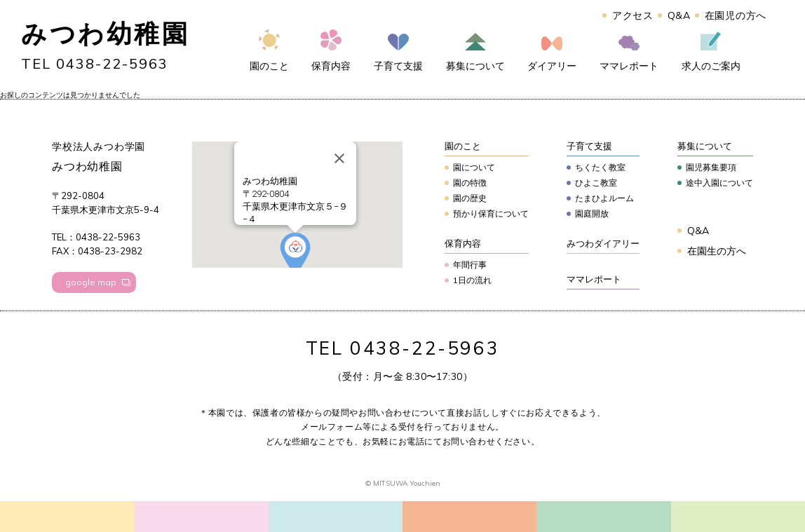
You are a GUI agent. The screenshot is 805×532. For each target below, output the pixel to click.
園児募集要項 (711, 167)
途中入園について (719, 183)
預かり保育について (491, 213)
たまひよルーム (604, 198)
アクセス (633, 15)
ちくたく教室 (600, 167)
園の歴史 (470, 198)
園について (474, 167)
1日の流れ (472, 280)
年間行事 (470, 265)
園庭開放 (592, 213)
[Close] (339, 158)
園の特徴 (470, 183)
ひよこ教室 (596, 183)
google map (91, 282)
